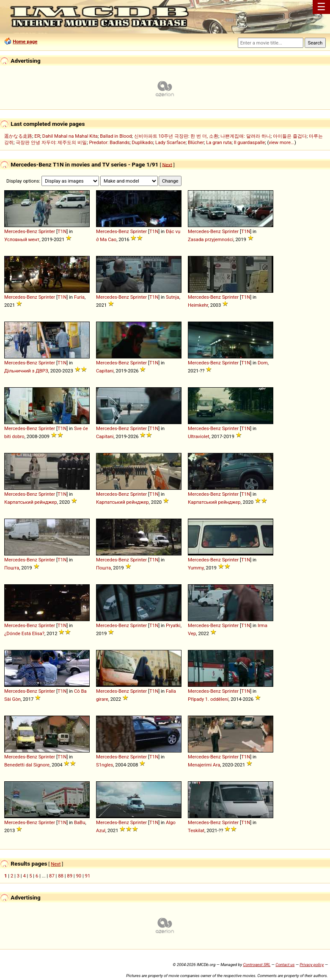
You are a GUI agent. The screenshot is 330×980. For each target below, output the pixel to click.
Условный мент (22, 239)
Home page (25, 42)
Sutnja (173, 297)
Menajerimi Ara (204, 765)
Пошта (12, 568)
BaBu (80, 822)
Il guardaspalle (250, 142)
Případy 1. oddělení (208, 699)
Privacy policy (312, 965)
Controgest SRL (257, 965)
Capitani (105, 371)
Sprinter (47, 231)
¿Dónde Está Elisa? (24, 633)
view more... (282, 142)
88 (61, 876)
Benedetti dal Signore (27, 765)
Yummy (196, 568)
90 (78, 876)
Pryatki (173, 625)
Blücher (196, 142)
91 (88, 876)
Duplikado (143, 142)
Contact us (285, 965)
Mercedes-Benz (21, 231)
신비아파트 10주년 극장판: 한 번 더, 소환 (176, 136)
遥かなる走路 (18, 136)
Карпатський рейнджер (31, 502)
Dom (263, 363)
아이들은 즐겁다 (290, 136)
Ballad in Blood (116, 136)
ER (37, 136)
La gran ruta (219, 142)
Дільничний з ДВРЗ (26, 371)
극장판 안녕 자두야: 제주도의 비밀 (51, 142)
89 (70, 876)
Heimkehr (198, 305)
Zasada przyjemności (210, 239)
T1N (62, 231)
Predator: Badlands (109, 142)
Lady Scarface (170, 142)
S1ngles (104, 765)
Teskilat (196, 830)
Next (167, 164)
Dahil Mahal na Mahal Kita (70, 136)
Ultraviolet (199, 436)
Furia (79, 297)
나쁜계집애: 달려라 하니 (245, 136)
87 (52, 876)
